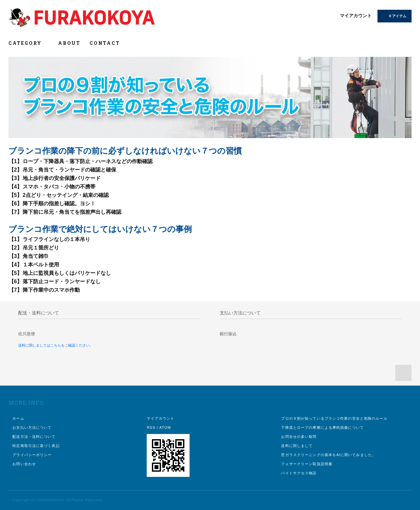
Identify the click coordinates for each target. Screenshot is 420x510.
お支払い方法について (32, 427)
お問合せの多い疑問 (299, 437)
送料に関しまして (297, 446)
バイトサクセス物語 (299, 473)
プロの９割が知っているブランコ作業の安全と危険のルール (334, 418)
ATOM (165, 427)
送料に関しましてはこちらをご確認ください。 (56, 345)
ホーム (18, 418)
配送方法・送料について (34, 437)
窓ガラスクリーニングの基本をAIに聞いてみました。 (328, 455)
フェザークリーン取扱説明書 (307, 464)
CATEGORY (29, 43)
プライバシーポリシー (32, 455)
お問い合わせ (24, 464)
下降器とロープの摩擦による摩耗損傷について (322, 427)
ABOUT (69, 43)
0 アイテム (394, 16)
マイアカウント (356, 16)
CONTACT (105, 43)
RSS (151, 427)
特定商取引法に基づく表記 (36, 446)
